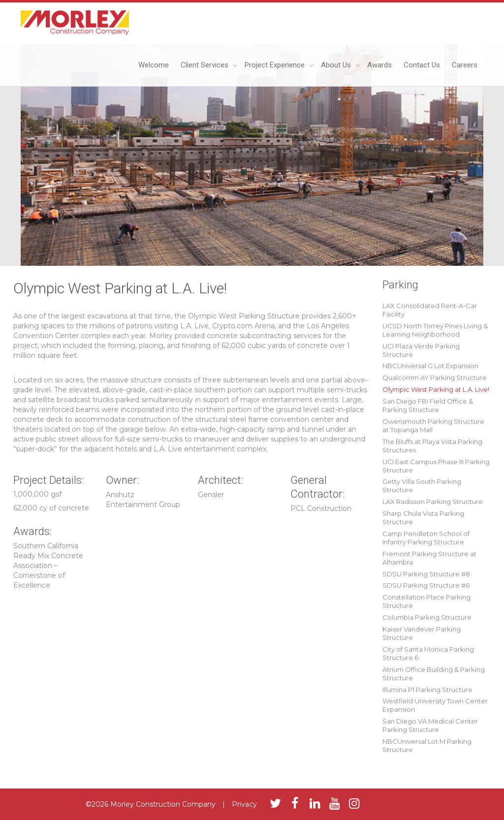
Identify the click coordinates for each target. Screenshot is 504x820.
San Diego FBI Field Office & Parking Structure (428, 405)
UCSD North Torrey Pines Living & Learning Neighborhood (435, 330)
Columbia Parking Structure (427, 617)
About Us (337, 65)
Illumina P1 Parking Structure (427, 690)
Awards (379, 65)
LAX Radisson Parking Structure (433, 502)
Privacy (244, 804)
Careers (465, 65)
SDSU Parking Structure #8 (426, 574)
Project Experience (276, 65)
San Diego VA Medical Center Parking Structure (430, 725)
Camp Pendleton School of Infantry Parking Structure (426, 538)
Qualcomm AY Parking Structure (435, 378)
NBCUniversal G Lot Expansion (430, 366)
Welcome (154, 65)
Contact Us (422, 65)
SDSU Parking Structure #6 (426, 585)
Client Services (205, 65)
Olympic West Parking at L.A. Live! (436, 389)
